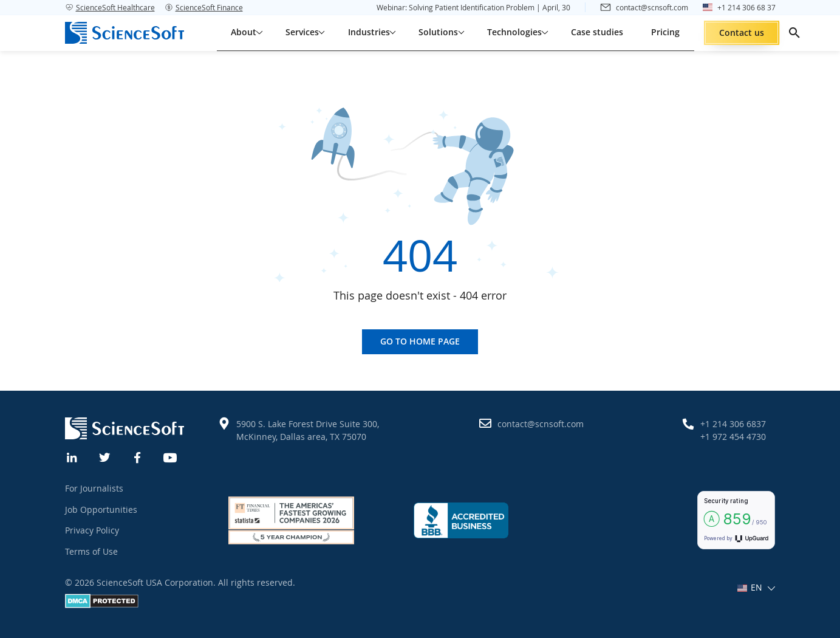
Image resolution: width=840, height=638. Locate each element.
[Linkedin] (72, 456)
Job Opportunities (101, 509)
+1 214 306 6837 (733, 424)
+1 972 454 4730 (733, 437)
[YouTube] (171, 456)
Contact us (742, 33)
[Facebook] (138, 456)
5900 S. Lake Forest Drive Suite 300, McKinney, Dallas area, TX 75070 (308, 430)
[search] (794, 33)
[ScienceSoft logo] (125, 33)
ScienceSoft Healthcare (110, 7)
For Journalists (94, 488)
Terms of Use (91, 551)
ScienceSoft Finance (204, 7)
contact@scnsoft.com (541, 424)
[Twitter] (105, 456)
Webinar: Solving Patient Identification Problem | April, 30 (473, 7)
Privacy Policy (92, 530)
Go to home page (420, 341)
